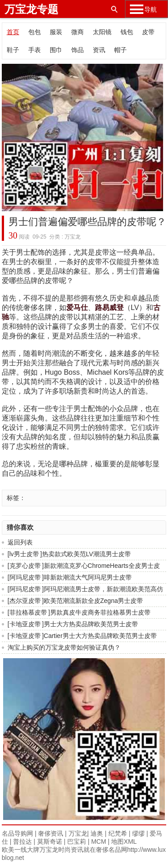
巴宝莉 (77, 841)
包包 (34, 32)
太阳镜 (102, 32)
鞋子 (13, 50)
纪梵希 (118, 833)
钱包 (127, 32)
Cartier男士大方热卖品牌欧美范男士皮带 (100, 636)
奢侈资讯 (51, 833)
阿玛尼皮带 (25, 577)
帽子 (121, 50)
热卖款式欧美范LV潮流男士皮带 (86, 554)
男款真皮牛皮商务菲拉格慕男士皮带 (100, 612)
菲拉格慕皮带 (28, 612)
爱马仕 (77, 308)
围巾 (56, 50)
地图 (117, 841)
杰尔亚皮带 (25, 601)
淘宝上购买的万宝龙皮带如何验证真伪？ (64, 647)
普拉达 (22, 841)
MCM (98, 841)
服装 (56, 32)
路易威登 (109, 308)
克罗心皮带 (25, 566)
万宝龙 (78, 833)
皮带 (148, 32)
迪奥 (97, 833)
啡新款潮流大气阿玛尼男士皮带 (88, 577)
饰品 (78, 50)
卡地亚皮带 (25, 624)
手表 (34, 50)
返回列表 (20, 542)
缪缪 (138, 833)
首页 (13, 32)
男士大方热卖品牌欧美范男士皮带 (91, 624)
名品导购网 (17, 833)
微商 (78, 32)
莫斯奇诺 (50, 841)
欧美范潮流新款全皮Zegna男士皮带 (94, 601)
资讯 (99, 50)
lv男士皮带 (24, 554)
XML (130, 841)
